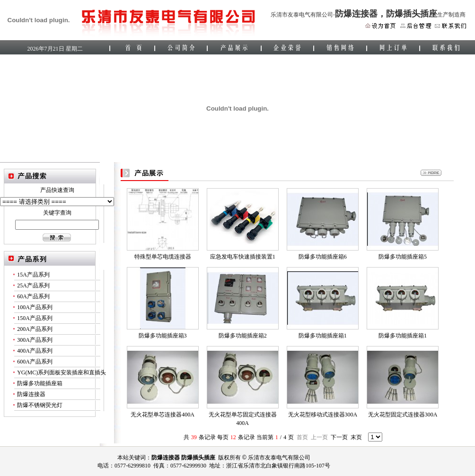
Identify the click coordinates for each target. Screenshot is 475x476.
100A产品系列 (35, 307)
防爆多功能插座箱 (40, 383)
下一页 (339, 437)
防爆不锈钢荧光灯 (40, 405)
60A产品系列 (33, 296)
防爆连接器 (31, 394)
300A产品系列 (35, 340)
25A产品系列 (33, 286)
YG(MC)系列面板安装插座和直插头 (62, 372)
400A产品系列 (35, 351)
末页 (356, 437)
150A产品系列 (35, 318)
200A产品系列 (35, 329)
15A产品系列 (33, 275)
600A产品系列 (35, 362)
